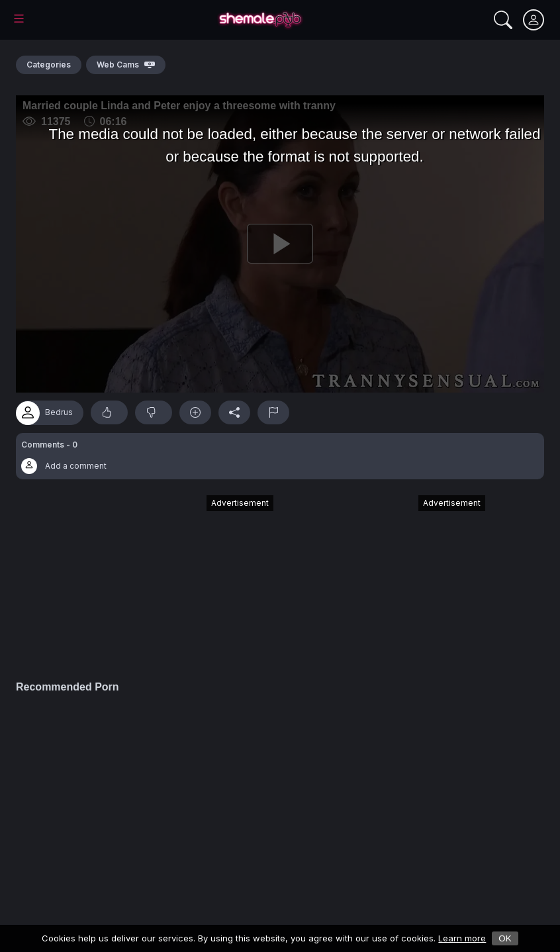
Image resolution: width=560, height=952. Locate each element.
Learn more (462, 938)
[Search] (503, 20)
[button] (280, 456)
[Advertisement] (174, 581)
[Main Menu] (19, 19)
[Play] (280, 244)
